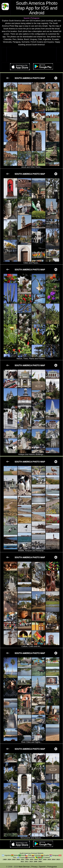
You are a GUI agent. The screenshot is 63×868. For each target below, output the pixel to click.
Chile (30, 855)
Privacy (34, 867)
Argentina (8, 855)
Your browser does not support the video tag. (31, 54)
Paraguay (55, 855)
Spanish (42, 867)
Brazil (23, 855)
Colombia (37, 855)
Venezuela (31, 857)
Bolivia (16, 855)
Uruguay (22, 857)
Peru (15, 857)
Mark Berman (24, 867)
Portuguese (52, 867)
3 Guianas (47, 857)
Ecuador (46, 855)
